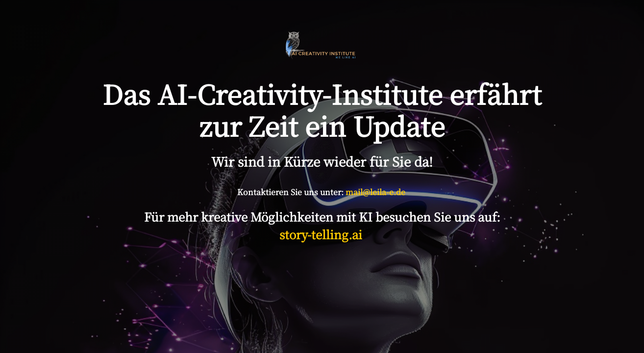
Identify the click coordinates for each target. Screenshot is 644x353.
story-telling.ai (322, 234)
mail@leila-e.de (375, 192)
